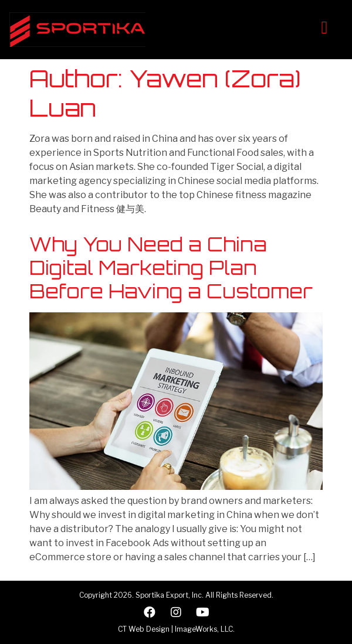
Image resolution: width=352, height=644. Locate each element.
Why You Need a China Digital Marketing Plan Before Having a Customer (171, 268)
